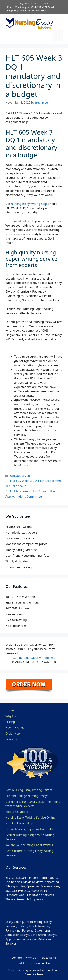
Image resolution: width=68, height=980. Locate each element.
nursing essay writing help (29, 204)
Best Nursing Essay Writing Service (29, 790)
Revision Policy (40, 963)
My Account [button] (26, 3)
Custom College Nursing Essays (27, 796)
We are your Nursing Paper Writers (29, 845)
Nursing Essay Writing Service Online (30, 818)
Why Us (11, 716)
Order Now (13, 733)
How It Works (15, 728)
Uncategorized (20, 476)
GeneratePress (34, 974)
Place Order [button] (42, 3)
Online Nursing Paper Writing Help (29, 829)
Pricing (10, 722)
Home (10, 710)
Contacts (11, 739)
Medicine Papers (17, 812)
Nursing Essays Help (19, 823)
